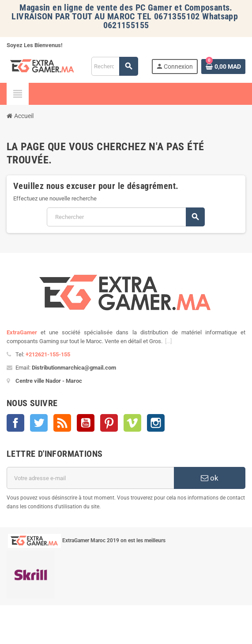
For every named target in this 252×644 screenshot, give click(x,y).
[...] (168, 341)
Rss (62, 423)
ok (210, 478)
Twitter (39, 423)
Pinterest (109, 423)
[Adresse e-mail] (90, 478)
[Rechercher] (115, 66)
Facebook (15, 423)
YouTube (86, 423)
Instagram (156, 423)
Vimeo (132, 423)
